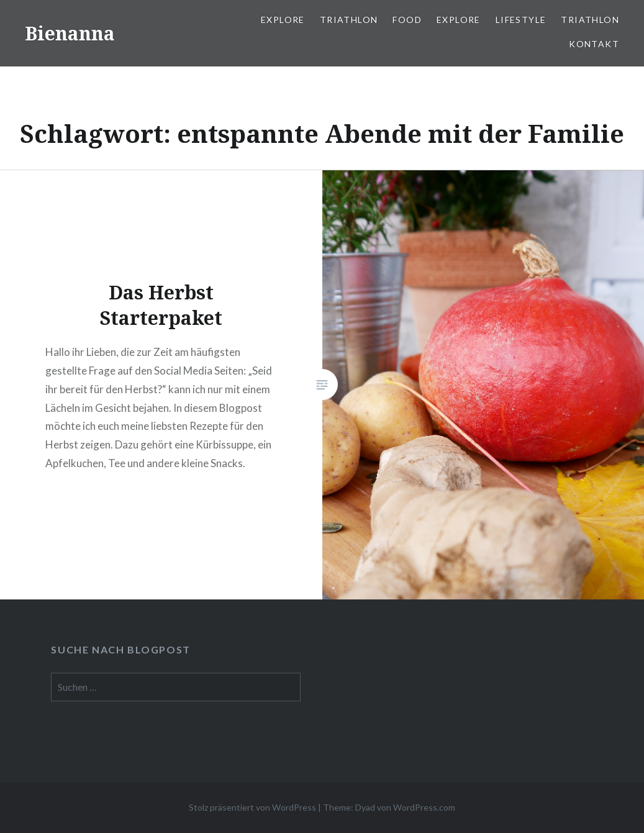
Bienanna (70, 33)
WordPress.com (424, 807)
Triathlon (349, 20)
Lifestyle (521, 20)
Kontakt (594, 44)
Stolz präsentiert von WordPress (252, 807)
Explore (283, 20)
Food (407, 20)
